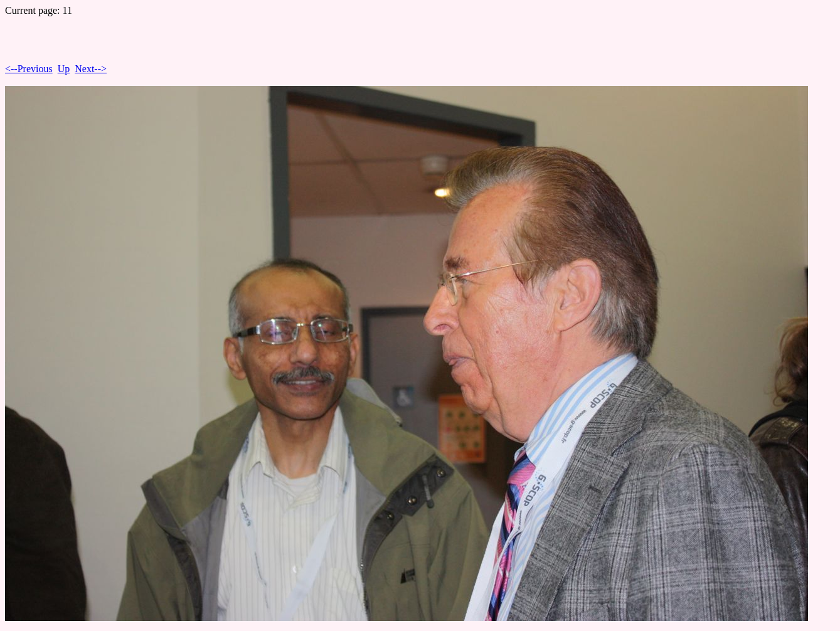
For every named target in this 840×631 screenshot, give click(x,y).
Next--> (91, 69)
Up (64, 69)
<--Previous (29, 69)
